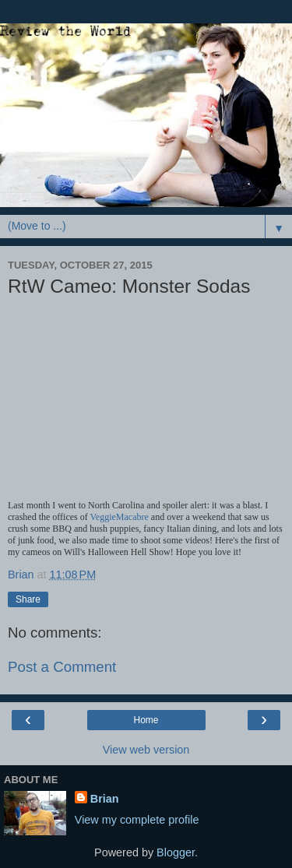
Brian (105, 799)
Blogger (176, 852)
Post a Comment (62, 667)
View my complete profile (137, 820)
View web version (146, 750)
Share (28, 599)
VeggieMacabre (120, 517)
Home (146, 720)
